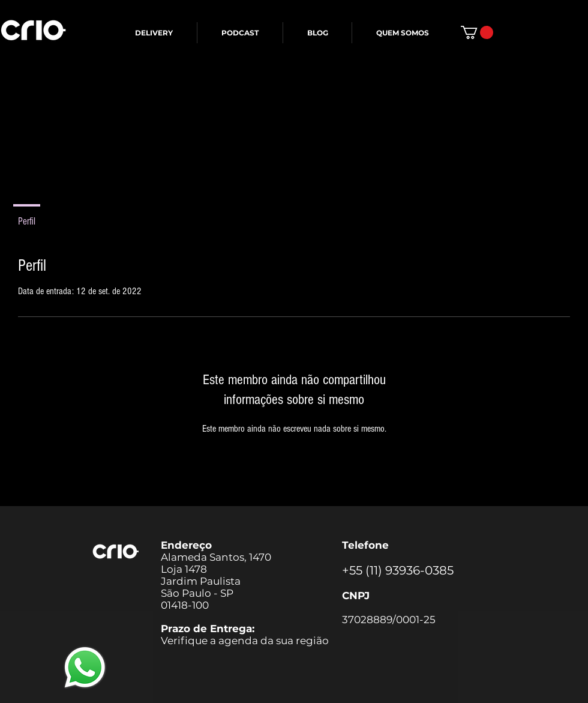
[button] (477, 32)
